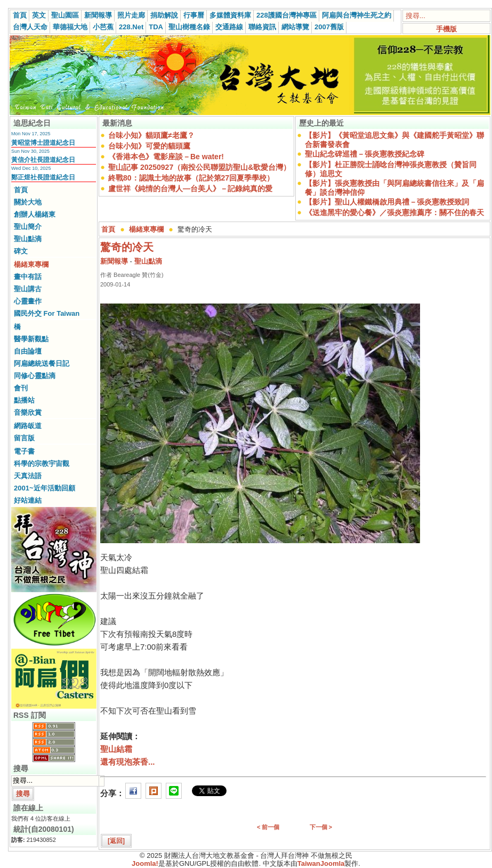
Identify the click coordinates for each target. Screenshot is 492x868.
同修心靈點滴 (35, 376)
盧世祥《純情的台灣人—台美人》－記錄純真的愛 (190, 189)
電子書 (24, 451)
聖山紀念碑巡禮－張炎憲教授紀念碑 (365, 154)
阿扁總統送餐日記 (42, 363)
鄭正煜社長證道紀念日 (43, 177)
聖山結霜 (116, 749)
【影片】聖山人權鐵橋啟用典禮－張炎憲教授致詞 (387, 202)
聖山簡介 (28, 227)
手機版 (446, 29)
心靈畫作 (28, 301)
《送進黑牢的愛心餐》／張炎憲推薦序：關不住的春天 (394, 212)
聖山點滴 (28, 239)
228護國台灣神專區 (287, 15)
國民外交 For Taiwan (47, 313)
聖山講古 (28, 289)
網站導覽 (295, 27)
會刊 (21, 388)
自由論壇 (28, 351)
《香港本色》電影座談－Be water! (166, 157)
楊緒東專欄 (31, 264)
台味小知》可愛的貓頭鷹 (149, 146)
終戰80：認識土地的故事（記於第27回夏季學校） (191, 178)
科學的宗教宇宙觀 (42, 464)
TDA (156, 27)
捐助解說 (164, 15)
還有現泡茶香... (128, 762)
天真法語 (28, 476)
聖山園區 (65, 15)
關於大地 (28, 202)
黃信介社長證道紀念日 (43, 160)
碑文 (21, 251)
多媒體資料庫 (230, 15)
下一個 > (321, 827)
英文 (39, 15)
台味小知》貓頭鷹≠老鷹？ (151, 135)
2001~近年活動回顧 (45, 488)
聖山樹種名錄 (189, 27)
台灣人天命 (30, 27)
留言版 (24, 438)
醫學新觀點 (31, 339)
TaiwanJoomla (321, 863)
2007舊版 (329, 27)
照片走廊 (131, 15)
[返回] (116, 841)
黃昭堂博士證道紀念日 (43, 143)
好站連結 (28, 500)
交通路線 (229, 27)
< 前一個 (268, 827)
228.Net (131, 27)
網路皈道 (28, 426)
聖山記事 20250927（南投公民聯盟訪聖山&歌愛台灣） (199, 167)
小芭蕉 (103, 27)
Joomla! (145, 863)
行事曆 (194, 15)
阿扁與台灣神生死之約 (357, 15)
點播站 (24, 400)
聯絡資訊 (262, 27)
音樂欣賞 (28, 412)
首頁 (20, 15)
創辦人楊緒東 (35, 214)
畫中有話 (28, 277)
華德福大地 (70, 27)
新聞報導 (98, 15)
